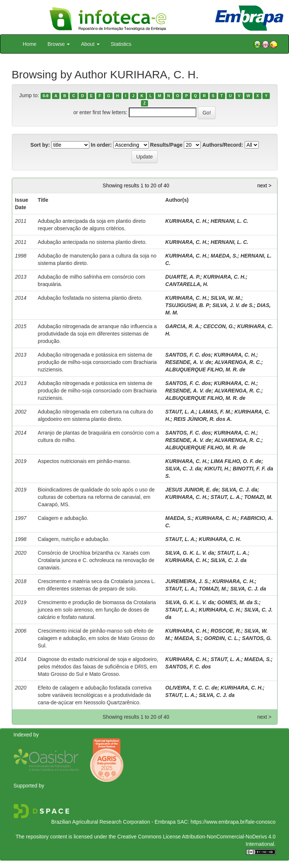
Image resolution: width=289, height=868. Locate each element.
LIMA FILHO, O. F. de (236, 461)
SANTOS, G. (257, 638)
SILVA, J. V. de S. (233, 305)
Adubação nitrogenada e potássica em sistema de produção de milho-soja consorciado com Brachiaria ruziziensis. (97, 362)
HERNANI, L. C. (230, 221)
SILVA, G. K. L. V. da (190, 553)
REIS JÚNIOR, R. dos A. (202, 419)
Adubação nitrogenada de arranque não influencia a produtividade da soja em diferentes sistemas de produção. (97, 334)
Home (30, 44)
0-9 (46, 96)
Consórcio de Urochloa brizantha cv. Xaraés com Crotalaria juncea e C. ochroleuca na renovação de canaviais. (96, 560)
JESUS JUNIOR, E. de (192, 490)
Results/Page (166, 145)
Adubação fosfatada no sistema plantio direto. (90, 298)
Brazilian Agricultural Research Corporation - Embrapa (113, 822)
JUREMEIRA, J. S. (187, 581)
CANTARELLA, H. (187, 284)
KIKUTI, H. (217, 469)
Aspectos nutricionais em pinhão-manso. (84, 461)
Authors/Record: (223, 145)
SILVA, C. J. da (183, 469)
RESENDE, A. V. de (188, 362)
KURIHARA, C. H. (186, 221)
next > (264, 185)
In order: (101, 145)
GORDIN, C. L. (221, 638)
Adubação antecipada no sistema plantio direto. (92, 242)
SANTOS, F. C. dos (188, 355)
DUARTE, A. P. (183, 277)
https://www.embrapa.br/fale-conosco (233, 822)
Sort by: (40, 145)
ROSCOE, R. (226, 631)
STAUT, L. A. (180, 412)
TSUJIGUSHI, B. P (187, 305)
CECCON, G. (219, 326)
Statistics (121, 44)
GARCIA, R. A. (183, 326)
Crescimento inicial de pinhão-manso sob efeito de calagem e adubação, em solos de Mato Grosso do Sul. (96, 638)
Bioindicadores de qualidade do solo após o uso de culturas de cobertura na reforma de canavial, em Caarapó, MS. (96, 497)
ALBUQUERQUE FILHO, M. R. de (205, 370)
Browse (59, 44)
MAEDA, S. (224, 256)
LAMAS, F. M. (215, 412)
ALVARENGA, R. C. (238, 362)
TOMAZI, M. (259, 497)
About (90, 44)
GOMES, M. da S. (238, 602)
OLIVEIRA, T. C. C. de (191, 688)
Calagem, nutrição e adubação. (74, 539)
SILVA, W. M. (226, 298)
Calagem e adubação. (63, 518)
